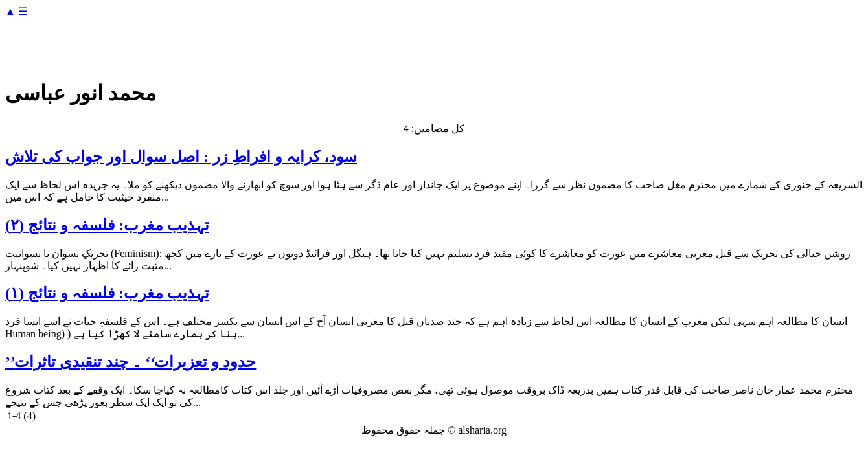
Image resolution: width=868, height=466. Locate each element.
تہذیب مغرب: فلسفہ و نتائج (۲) (107, 225)
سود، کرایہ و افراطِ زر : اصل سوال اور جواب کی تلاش (181, 157)
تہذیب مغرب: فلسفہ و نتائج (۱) (107, 293)
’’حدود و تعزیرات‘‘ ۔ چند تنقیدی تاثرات (131, 362)
